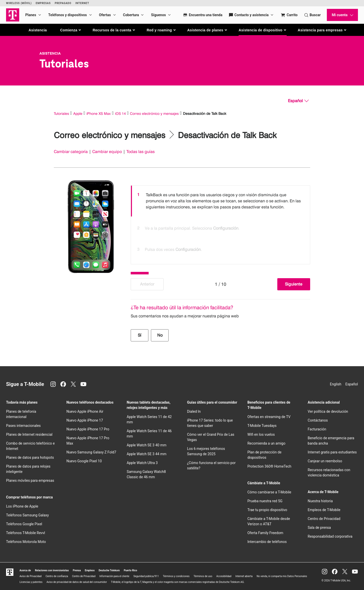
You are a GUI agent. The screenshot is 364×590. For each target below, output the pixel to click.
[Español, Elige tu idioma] (298, 101)
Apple (78, 113)
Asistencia (38, 30)
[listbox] (220, 224)
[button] (71, 30)
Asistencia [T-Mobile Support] (50, 53)
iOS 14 (120, 113)
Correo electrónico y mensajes (154, 113)
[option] (220, 201)
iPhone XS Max (99, 113)
